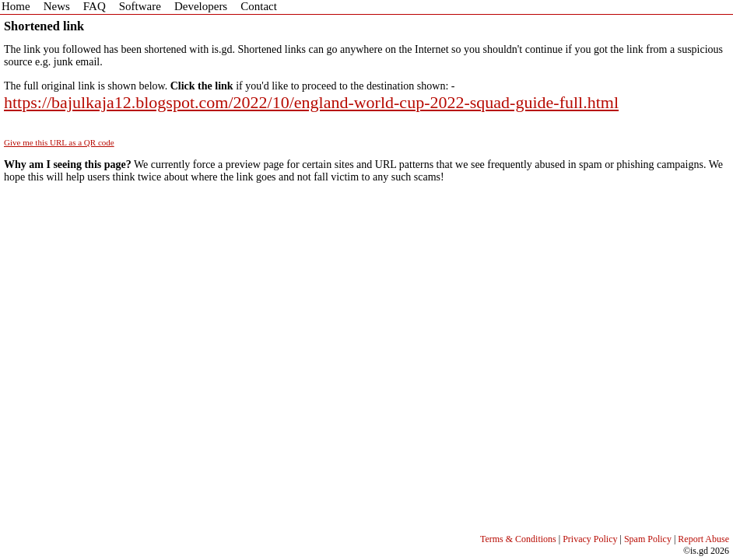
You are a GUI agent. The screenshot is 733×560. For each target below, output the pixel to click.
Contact (259, 6)
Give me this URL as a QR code (59, 142)
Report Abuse (703, 539)
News (57, 6)
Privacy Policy (590, 539)
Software (140, 6)
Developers (201, 6)
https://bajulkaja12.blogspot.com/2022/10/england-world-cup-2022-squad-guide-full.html (311, 102)
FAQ (95, 6)
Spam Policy (648, 539)
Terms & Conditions (518, 539)
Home (16, 6)
